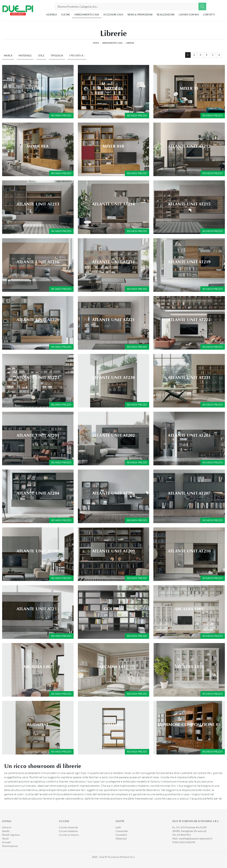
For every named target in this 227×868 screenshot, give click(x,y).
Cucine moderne (68, 831)
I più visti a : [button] (77, 56)
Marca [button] (8, 56)
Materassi (121, 838)
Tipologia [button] (57, 56)
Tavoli (5, 838)
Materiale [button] (25, 56)
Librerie (130, 43)
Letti (118, 827)
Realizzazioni (166, 15)
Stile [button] (41, 56)
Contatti (209, 15)
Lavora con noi (189, 15)
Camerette (122, 831)
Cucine (66, 15)
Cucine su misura (69, 835)
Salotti (6, 831)
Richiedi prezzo (61, 115)
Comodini (121, 835)
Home (96, 43)
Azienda (52, 15)
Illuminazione (10, 846)
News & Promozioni (140, 15)
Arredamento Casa (87, 15)
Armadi (6, 842)
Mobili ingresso (11, 835)
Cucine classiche (68, 827)
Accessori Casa (113, 15)
